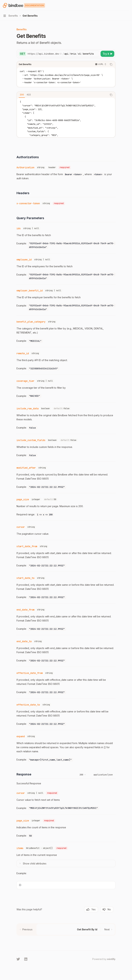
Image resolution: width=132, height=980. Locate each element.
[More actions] (128, 5)
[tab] (22, 95)
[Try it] (107, 54)
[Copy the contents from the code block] (111, 64)
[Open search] (121, 5)
